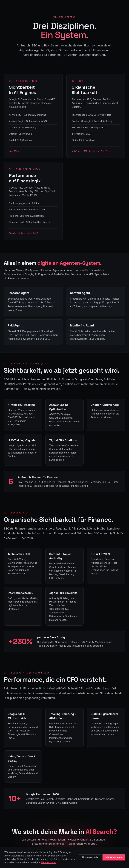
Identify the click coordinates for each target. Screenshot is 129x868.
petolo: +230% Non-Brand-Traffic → (92, 151)
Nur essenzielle (90, 857)
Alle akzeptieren (114, 857)
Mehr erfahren (49, 862)
